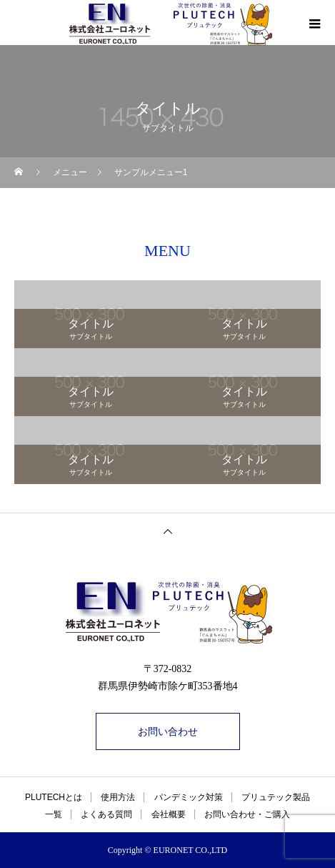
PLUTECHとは (54, 797)
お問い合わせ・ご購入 (247, 814)
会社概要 (169, 814)
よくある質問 (106, 814)
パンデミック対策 (189, 797)
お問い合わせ (168, 731)
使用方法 (118, 797)
